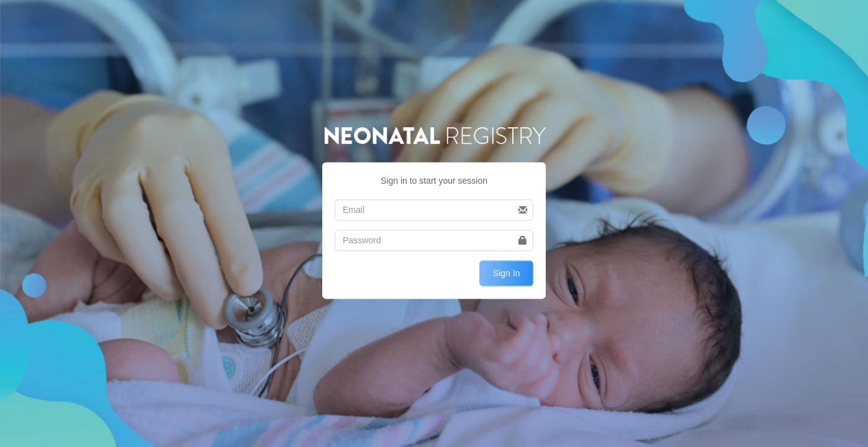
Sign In (507, 273)
